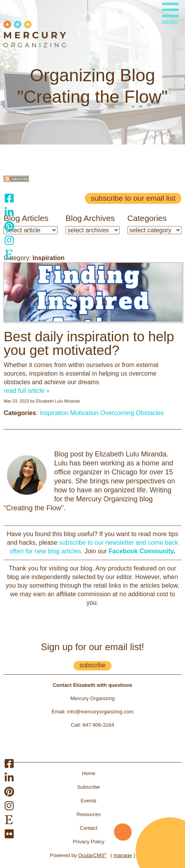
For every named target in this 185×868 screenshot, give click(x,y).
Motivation (84, 413)
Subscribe (89, 787)
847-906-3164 (98, 725)
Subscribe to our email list (133, 198)
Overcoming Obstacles (132, 413)
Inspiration (54, 413)
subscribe (92, 665)
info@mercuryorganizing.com (100, 712)
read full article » (26, 391)
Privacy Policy (89, 842)
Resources (88, 814)
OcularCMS (92, 855)
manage (123, 855)
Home (89, 773)
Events (89, 801)
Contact (89, 828)
